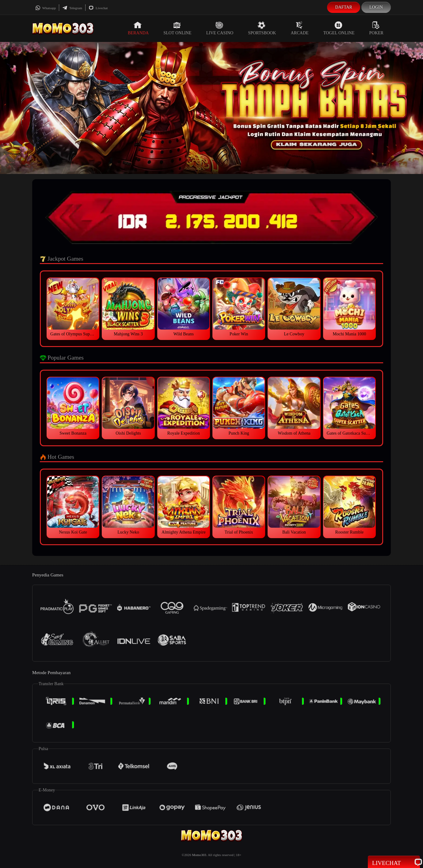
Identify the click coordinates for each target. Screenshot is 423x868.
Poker (376, 28)
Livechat (98, 8)
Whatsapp (46, 8)
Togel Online (339, 28)
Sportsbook (262, 28)
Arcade (300, 28)
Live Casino (220, 28)
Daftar (344, 7)
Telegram (72, 8)
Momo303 (199, 855)
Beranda (138, 28)
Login (376, 7)
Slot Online (177, 28)
